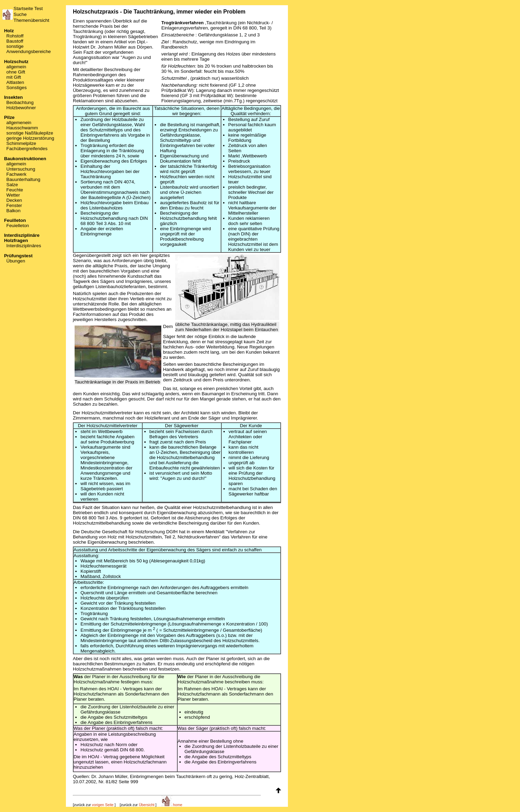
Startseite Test (28, 8)
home (172, 805)
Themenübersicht (31, 20)
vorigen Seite (103, 805)
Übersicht (147, 805)
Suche (20, 14)
